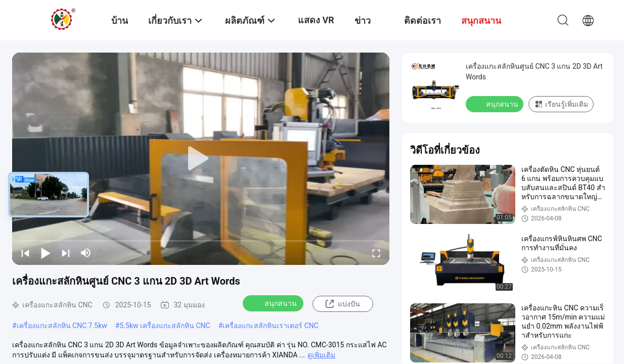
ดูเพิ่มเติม (321, 355)
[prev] (25, 253)
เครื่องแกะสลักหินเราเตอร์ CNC (271, 326)
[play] (201, 159)
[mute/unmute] (86, 253)
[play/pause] (46, 253)
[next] (66, 253)
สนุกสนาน (274, 303)
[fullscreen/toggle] (376, 253)
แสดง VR (316, 20)
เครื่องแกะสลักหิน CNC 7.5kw (62, 326)
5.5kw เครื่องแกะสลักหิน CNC (165, 326)
